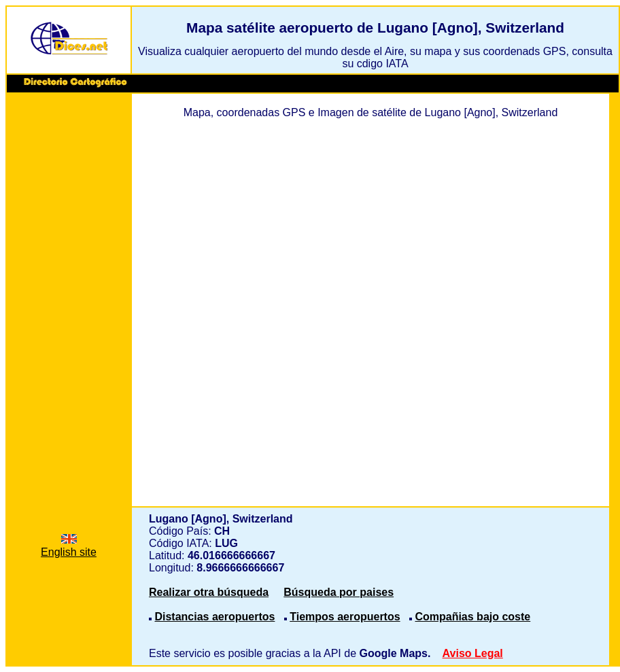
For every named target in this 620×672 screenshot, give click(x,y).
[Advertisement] (69, 304)
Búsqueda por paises (339, 592)
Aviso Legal (473, 653)
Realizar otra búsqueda (209, 592)
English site (69, 546)
